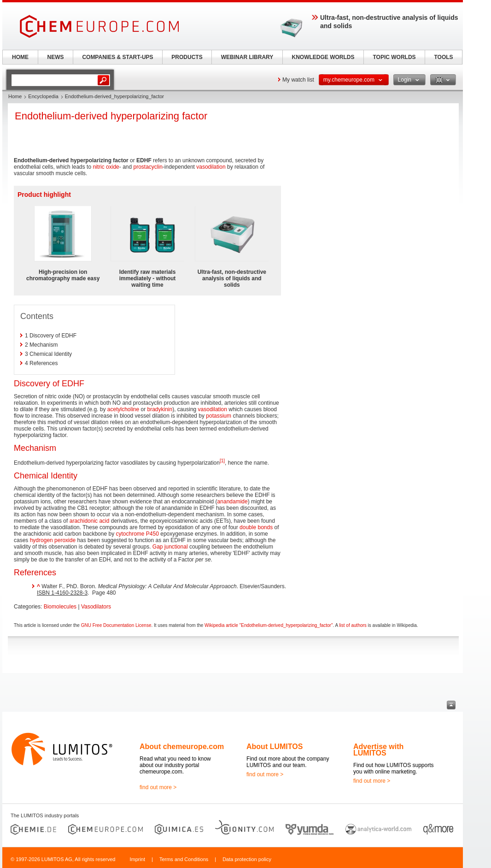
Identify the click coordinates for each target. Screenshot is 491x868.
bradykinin (160, 409)
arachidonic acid (90, 521)
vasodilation (211, 167)
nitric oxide (106, 167)
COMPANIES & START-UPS (117, 57)
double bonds (256, 527)
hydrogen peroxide (53, 540)
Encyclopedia (43, 96)
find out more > (158, 787)
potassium (219, 416)
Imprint (137, 859)
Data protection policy (247, 859)
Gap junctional (170, 547)
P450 (152, 534)
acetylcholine (123, 409)
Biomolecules (60, 607)
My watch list (298, 80)
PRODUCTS (187, 57)
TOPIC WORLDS (394, 57)
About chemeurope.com (182, 747)
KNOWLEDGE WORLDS (323, 57)
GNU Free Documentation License (116, 625)
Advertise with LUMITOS (378, 750)
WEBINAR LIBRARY (247, 57)
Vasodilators (96, 607)
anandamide (233, 502)
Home (15, 96)
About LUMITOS (275, 747)
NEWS (56, 57)
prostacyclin (148, 167)
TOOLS (443, 57)
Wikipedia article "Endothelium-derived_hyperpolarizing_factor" (269, 625)
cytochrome (130, 534)
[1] (222, 461)
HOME (20, 57)
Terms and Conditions (184, 859)
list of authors (353, 625)
